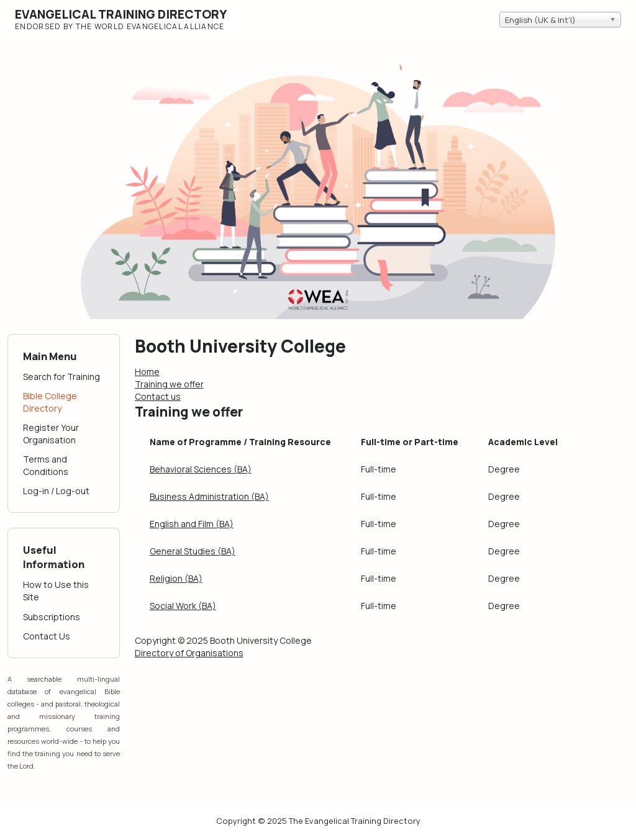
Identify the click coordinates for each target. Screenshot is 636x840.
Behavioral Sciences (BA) (201, 469)
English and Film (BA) (192, 524)
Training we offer (169, 384)
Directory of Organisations (189, 653)
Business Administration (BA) (209, 496)
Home (147, 372)
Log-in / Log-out (56, 491)
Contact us (158, 396)
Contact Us (47, 636)
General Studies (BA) (193, 551)
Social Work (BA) (183, 606)
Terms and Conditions (46, 465)
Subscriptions (52, 617)
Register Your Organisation (51, 434)
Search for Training (61, 377)
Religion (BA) (176, 578)
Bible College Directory (50, 402)
